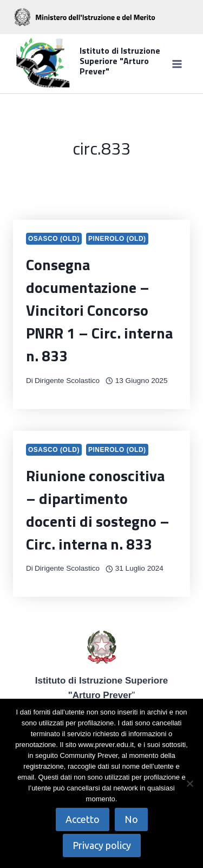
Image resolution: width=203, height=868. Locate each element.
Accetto (83, 819)
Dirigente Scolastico (67, 381)
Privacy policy (102, 845)
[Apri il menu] (177, 64)
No (131, 819)
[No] (189, 783)
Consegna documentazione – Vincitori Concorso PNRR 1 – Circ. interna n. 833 (99, 310)
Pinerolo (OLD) (117, 239)
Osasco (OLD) (54, 239)
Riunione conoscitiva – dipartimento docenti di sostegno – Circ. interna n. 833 (98, 510)
